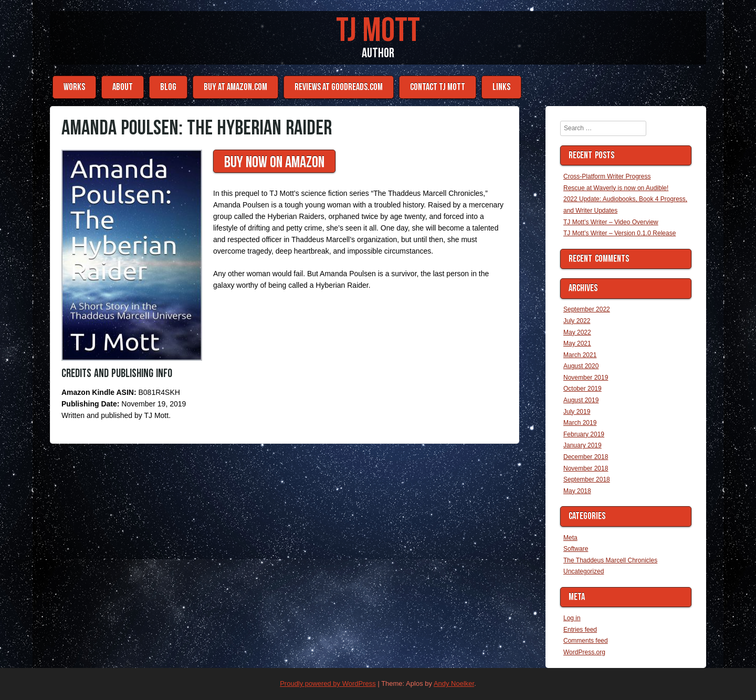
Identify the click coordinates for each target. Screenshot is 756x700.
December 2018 (586, 457)
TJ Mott (378, 31)
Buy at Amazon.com (235, 87)
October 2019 (582, 389)
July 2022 (577, 321)
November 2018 (586, 468)
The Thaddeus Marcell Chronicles (610, 560)
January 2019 (582, 445)
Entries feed (580, 630)
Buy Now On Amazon (274, 162)
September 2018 (587, 479)
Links (501, 87)
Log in (572, 618)
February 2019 (584, 434)
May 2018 (577, 491)
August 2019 (581, 400)
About (123, 87)
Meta (570, 538)
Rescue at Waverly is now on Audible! (616, 188)
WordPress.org (584, 652)
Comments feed (586, 641)
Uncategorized (584, 571)
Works (74, 87)
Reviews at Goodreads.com (339, 87)
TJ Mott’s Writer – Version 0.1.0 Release (619, 233)
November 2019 (586, 378)
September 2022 (587, 309)
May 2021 (577, 343)
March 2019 (580, 423)
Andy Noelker (454, 683)
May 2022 (577, 332)
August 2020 (581, 366)
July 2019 (577, 412)
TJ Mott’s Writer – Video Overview (611, 222)
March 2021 (580, 355)
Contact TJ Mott (438, 87)
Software (576, 549)
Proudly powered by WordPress (328, 683)
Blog (168, 87)
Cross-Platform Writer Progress (607, 176)
